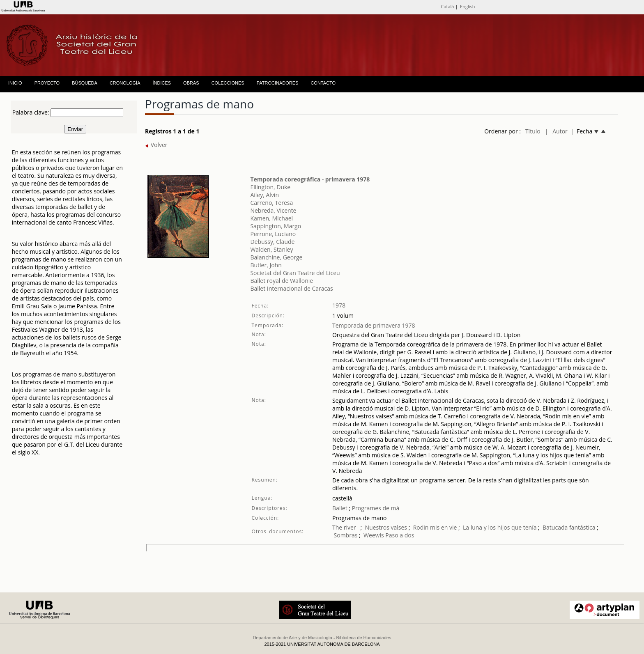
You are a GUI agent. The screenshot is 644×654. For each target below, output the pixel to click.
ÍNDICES (162, 83)
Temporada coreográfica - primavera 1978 (310, 179)
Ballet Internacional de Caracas (291, 288)
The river (345, 527)
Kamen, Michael (271, 218)
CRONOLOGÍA (125, 83)
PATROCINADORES (278, 83)
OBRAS (191, 83)
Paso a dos (400, 535)
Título (533, 131)
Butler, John (266, 265)
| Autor (556, 131)
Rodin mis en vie (435, 527)
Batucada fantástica (569, 527)
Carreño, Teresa (271, 203)
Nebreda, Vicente (273, 210)
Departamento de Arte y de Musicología (293, 638)
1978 (339, 305)
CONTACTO (323, 83)
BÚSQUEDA (85, 83)
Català (447, 6)
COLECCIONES (228, 83)
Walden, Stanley (271, 249)
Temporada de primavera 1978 (374, 325)
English (467, 6)
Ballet (340, 508)
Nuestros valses (386, 527)
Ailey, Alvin (264, 195)
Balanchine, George (276, 257)
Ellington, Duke (270, 187)
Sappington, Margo (276, 226)
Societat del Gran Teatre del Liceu (295, 273)
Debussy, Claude (272, 242)
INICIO (15, 83)
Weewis (374, 535)
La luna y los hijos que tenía (500, 527)
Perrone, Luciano (273, 234)
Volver (156, 145)
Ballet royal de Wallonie (282, 281)
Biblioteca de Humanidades (364, 638)
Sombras (346, 535)
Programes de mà (375, 508)
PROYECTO (47, 83)
